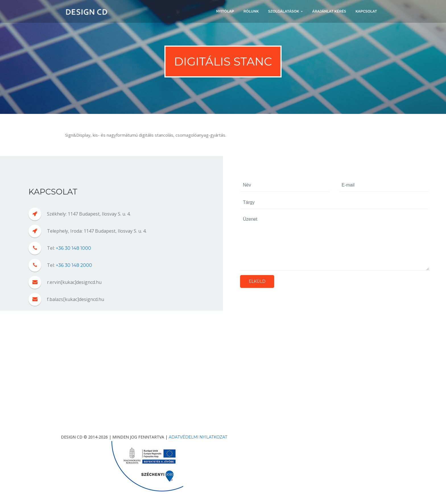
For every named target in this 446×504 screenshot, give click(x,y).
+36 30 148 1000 (73, 248)
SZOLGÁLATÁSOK (284, 11)
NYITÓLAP (225, 11)
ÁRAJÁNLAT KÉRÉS (329, 11)
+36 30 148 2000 (74, 265)
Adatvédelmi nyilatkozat (198, 437)
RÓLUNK (251, 11)
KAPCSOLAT (366, 11)
